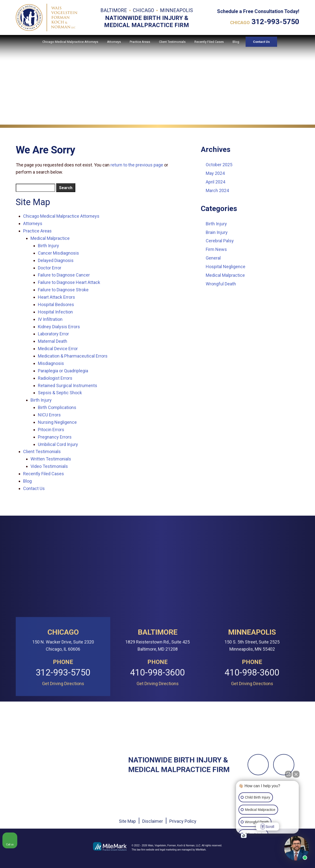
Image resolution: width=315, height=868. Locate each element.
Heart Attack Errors (56, 297)
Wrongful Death (221, 284)
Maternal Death (53, 341)
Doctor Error (50, 268)
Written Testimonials (51, 459)
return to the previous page (137, 165)
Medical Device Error (58, 349)
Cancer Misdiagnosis (58, 253)
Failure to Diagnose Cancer (64, 275)
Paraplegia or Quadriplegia (63, 371)
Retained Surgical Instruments (68, 385)
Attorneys (114, 47)
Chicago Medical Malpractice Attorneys (70, 47)
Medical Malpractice (50, 238)
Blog (236, 47)
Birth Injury (48, 246)
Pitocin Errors (51, 430)
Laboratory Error (53, 334)
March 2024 (217, 190)
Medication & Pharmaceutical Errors (73, 356)
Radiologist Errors (55, 378)
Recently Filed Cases (209, 47)
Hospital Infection (55, 312)
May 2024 (215, 173)
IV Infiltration (50, 319)
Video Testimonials (49, 466)
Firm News (216, 249)
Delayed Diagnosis (56, 260)
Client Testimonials (172, 47)
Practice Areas (140, 47)
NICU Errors (49, 415)
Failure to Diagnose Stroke (63, 290)
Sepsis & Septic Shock (60, 393)
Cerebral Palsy (220, 241)
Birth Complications (57, 407)
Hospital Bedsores (56, 304)
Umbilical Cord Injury (58, 444)
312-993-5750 (275, 23)
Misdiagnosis (51, 363)
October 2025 (219, 165)
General (213, 258)
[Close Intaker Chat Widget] (296, 774)
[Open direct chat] (288, 774)
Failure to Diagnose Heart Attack (69, 282)
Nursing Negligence (57, 422)
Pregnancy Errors (55, 437)
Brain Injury (217, 232)
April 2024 (215, 182)
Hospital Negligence (226, 267)
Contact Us (261, 47)
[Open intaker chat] (244, 836)
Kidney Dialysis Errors (59, 327)
